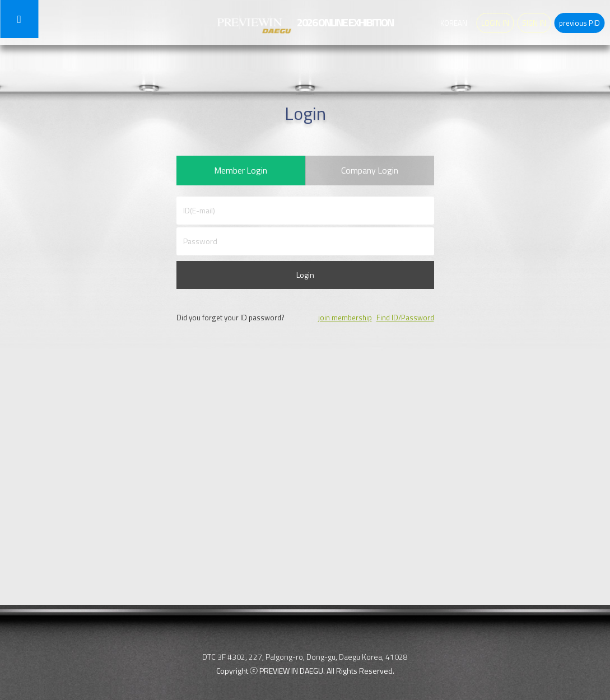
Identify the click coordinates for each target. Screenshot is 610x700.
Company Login (370, 172)
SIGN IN (534, 23)
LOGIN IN (495, 23)
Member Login (241, 172)
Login (305, 278)
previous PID (579, 23)
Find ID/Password (405, 321)
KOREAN (454, 23)
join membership (345, 321)
